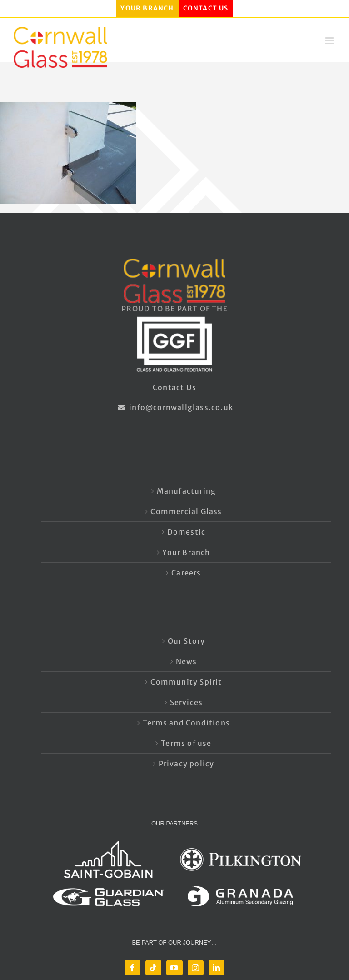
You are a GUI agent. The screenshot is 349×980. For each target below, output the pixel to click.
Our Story (187, 641)
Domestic (187, 532)
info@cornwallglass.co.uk (174, 407)
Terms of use (186, 743)
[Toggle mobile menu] (330, 41)
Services (187, 702)
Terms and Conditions (186, 723)
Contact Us (174, 387)
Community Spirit (186, 682)
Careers (186, 573)
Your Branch (186, 552)
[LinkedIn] (217, 968)
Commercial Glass (186, 511)
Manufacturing (187, 491)
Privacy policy (187, 764)
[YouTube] (174, 968)
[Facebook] (132, 968)
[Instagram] (196, 968)
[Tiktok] (153, 968)
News (187, 661)
